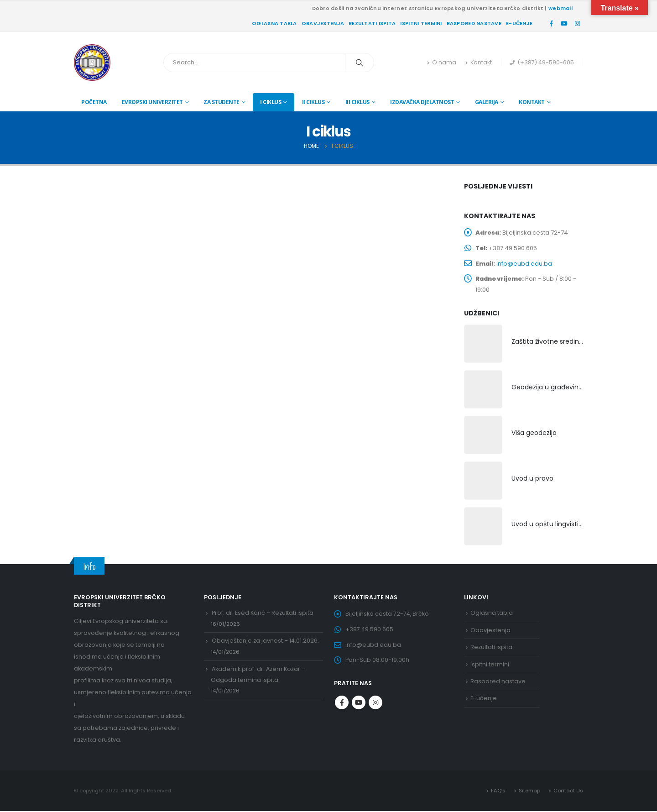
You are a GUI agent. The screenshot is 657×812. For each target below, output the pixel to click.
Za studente (222, 102)
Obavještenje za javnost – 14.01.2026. (266, 642)
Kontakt (479, 62)
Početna (94, 102)
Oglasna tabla (274, 23)
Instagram (375, 704)
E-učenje (519, 23)
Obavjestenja (323, 23)
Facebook (342, 704)
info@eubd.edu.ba (525, 264)
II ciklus (313, 102)
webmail (561, 8)
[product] (483, 345)
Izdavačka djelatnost (422, 102)
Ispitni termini (421, 23)
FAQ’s (498, 791)
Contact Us (568, 791)
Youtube (359, 704)
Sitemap (529, 791)
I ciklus (271, 102)
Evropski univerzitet (152, 102)
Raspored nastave (474, 23)
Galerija (487, 102)
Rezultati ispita (372, 23)
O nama (442, 62)
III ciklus (357, 102)
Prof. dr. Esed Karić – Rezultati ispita (263, 614)
